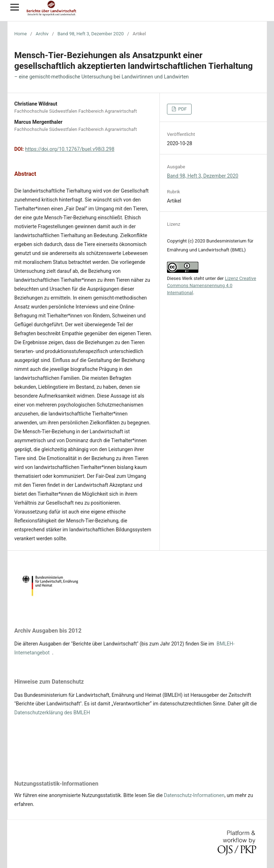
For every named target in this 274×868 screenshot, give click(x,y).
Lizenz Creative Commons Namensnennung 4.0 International (212, 285)
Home (21, 34)
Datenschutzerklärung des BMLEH (52, 713)
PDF (182, 109)
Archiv (42, 34)
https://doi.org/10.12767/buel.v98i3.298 (70, 149)
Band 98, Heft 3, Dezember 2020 (91, 34)
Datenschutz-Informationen (194, 795)
